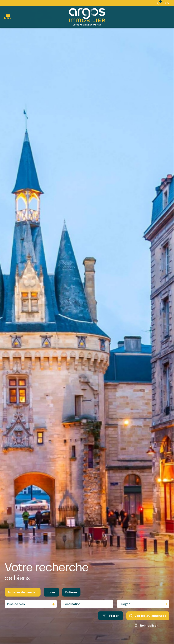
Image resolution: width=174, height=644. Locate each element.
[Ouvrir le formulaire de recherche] (111, 619)
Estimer (71, 595)
